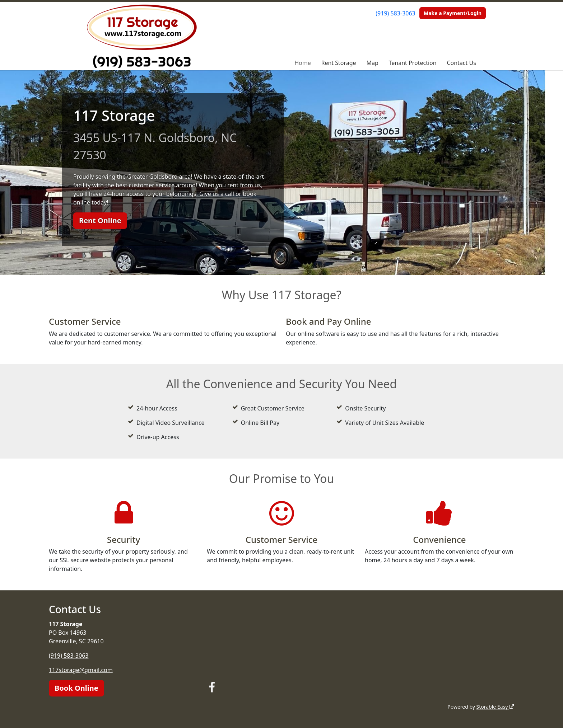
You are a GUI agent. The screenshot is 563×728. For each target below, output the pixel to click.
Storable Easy (495, 707)
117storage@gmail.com (81, 670)
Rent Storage (338, 63)
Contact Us (461, 63)
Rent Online (100, 220)
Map (372, 63)
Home (303, 63)
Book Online (76, 688)
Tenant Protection (413, 63)
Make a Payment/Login (453, 13)
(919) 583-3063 (395, 13)
